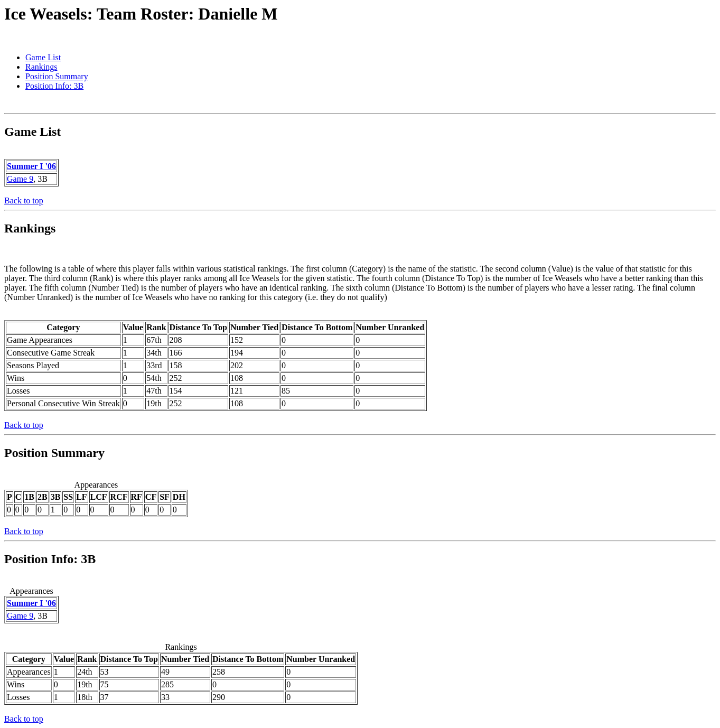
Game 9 (20, 179)
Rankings (41, 67)
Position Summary (57, 76)
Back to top (24, 200)
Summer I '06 (31, 166)
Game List (43, 57)
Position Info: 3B (54, 86)
